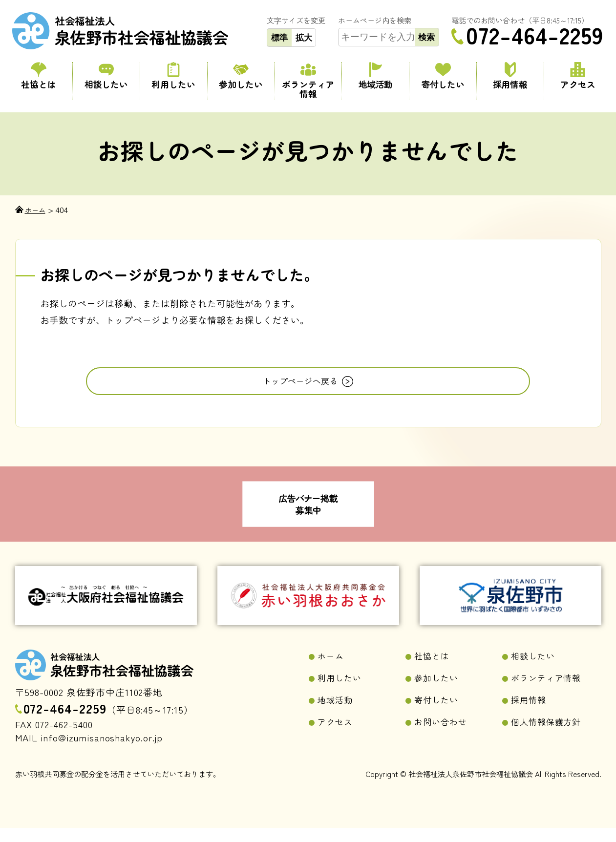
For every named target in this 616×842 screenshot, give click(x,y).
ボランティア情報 (308, 81)
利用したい (173, 76)
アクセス (578, 76)
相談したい (106, 76)
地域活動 (376, 76)
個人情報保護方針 (551, 739)
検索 (426, 37)
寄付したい (443, 76)
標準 (279, 38)
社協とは (39, 76)
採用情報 (510, 76)
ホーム (333, 670)
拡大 (304, 38)
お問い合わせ (444, 739)
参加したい (241, 76)
